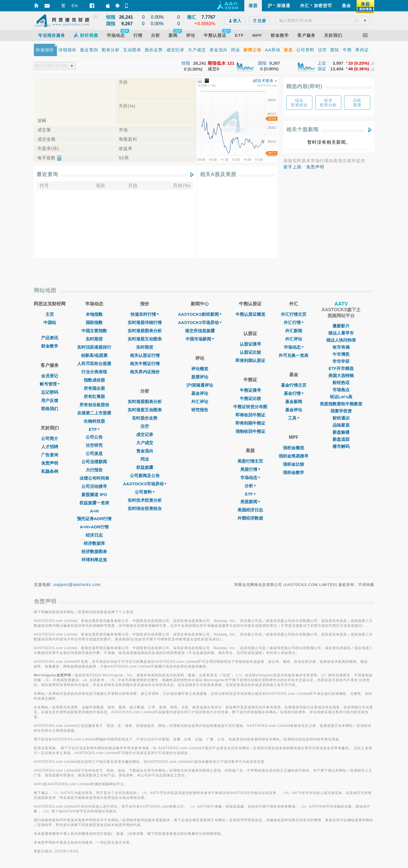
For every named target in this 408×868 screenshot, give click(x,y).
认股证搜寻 (250, 344)
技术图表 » (267, 81)
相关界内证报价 (145, 372)
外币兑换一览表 (294, 355)
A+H (94, 511)
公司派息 (94, 453)
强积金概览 (294, 448)
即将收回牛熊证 (250, 415)
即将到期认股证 (250, 360)
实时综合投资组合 (145, 508)
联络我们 (50, 409)
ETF (94, 429)
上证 (322, 63)
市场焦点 (341, 390)
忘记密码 (50, 392)
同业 (145, 459)
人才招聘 (50, 447)
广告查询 (50, 455)
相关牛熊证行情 (145, 364)
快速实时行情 (145, 314)
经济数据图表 (94, 552)
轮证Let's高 (341, 397)
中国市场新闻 (200, 339)
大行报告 (94, 470)
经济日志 (94, 535)
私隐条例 (50, 471)
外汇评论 (200, 402)
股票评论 (200, 377)
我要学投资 (341, 411)
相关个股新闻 (302, 130)
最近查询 (47, 174)
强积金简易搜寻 (294, 456)
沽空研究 (94, 445)
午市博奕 (341, 354)
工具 (294, 418)
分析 (250, 486)
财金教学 (50, 346)
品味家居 (341, 425)
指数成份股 (94, 380)
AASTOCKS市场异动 (145, 484)
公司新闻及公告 (145, 476)
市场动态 (250, 478)
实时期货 (94, 339)
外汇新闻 (294, 331)
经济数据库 (94, 543)
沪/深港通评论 (200, 385)
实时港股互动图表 (145, 339)
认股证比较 (250, 352)
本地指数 (94, 314)
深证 (322, 69)
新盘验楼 (341, 432)
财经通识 (341, 418)
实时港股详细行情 (145, 322)
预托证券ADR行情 (94, 519)
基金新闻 (294, 402)
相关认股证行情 (145, 355)
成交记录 (145, 434)
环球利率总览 (94, 560)
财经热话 (341, 383)
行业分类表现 (94, 372)
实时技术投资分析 (145, 500)
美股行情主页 (250, 461)
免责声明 (315, 167)
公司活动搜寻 (94, 486)
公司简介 (50, 438)
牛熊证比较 (250, 398)
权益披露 (145, 467)
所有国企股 (94, 388)
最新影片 (341, 326)
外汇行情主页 (294, 314)
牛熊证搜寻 (250, 390)
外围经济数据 (250, 518)
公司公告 (94, 437)
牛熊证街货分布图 (250, 407)
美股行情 (250, 469)
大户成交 (145, 443)
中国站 (50, 322)
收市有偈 (341, 347)
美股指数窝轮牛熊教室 (341, 404)
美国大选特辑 (341, 375)
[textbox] (323, 20)
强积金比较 (294, 464)
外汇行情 (294, 322)
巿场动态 (294, 347)
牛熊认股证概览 (250, 314)
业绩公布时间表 (94, 478)
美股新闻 (250, 502)
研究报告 (200, 410)
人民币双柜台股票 (94, 364)
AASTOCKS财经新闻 (200, 314)
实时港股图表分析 (145, 331)
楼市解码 (341, 446)
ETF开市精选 (341, 368)
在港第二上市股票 (94, 413)
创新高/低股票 (94, 355)
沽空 (145, 426)
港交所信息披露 (200, 331)
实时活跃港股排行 (94, 347)
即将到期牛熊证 (250, 423)
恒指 (186, 63)
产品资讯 (50, 338)
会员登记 (50, 376)
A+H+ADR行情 (94, 527)
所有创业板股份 (94, 405)
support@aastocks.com (77, 585)
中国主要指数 (94, 331)
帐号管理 (50, 384)
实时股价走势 (145, 418)
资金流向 (145, 451)
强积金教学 (294, 472)
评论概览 (200, 369)
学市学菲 (341, 361)
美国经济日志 (250, 510)
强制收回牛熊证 (250, 431)
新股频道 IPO (94, 495)
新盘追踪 (341, 439)
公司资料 (145, 492)
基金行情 (294, 393)
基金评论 (200, 393)
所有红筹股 (94, 396)
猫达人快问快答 (341, 340)
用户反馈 (50, 400)
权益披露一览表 (94, 503)
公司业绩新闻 (94, 462)
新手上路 (293, 167)
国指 (262, 63)
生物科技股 (94, 421)
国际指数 (94, 322)
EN (75, 6)
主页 (50, 314)
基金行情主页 (294, 385)
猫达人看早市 (341, 333)
